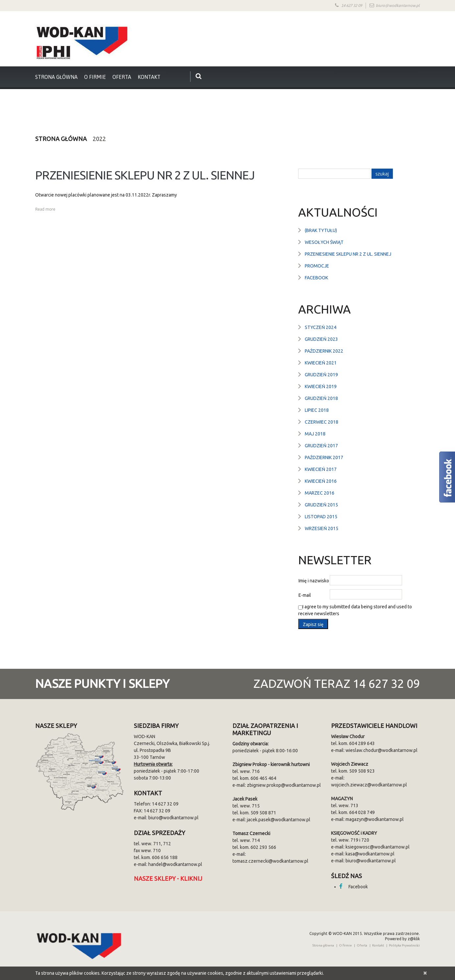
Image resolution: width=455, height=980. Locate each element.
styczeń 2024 (321, 327)
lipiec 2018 (317, 410)
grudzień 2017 (321, 446)
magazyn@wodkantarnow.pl (375, 819)
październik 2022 (324, 351)
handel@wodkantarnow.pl (175, 864)
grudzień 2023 (321, 339)
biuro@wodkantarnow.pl (398, 6)
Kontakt (149, 77)
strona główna (56, 77)
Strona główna (61, 139)
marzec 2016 (320, 493)
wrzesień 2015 (322, 528)
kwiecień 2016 (321, 481)
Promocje (317, 266)
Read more (45, 209)
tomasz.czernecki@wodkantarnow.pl (270, 861)
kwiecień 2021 (321, 363)
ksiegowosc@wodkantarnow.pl (378, 847)
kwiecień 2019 (321, 386)
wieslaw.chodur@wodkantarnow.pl (382, 750)
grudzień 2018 (321, 398)
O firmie (95, 77)
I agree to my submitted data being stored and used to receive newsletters (355, 610)
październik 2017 (324, 457)
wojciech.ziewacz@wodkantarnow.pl (369, 785)
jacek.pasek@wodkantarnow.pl (279, 820)
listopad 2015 (321, 517)
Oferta (122, 77)
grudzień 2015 (321, 505)
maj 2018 (315, 434)
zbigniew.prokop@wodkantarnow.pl (284, 785)
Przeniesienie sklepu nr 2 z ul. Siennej (145, 175)
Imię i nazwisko (314, 581)
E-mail (305, 595)
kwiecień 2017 (321, 469)
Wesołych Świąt (324, 242)
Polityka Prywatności (404, 945)
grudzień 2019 (321, 375)
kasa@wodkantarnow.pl (370, 854)
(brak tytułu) (321, 230)
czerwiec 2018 (322, 422)
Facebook (316, 278)
